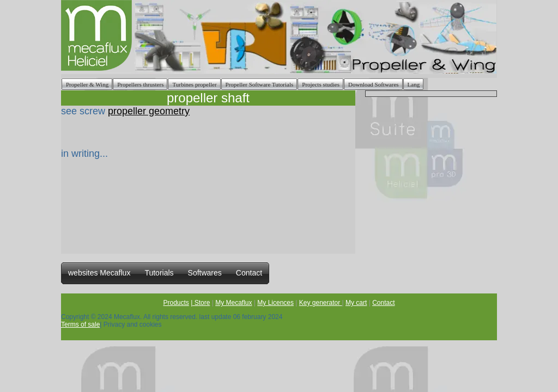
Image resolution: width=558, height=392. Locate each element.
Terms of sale (80, 324)
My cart (356, 303)
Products (176, 303)
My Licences (275, 303)
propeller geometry (149, 111)
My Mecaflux (233, 303)
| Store (200, 303)
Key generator (321, 303)
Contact (383, 303)
